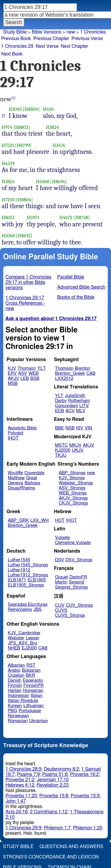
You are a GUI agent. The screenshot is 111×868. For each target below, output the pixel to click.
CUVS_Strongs (70, 615)
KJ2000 (63, 450)
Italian (37, 696)
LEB (25, 378)
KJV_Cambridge (24, 633)
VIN (88, 428)
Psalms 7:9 (28, 774)
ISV (80, 428)
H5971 (33, 218)
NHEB (14, 648)
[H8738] (82, 218)
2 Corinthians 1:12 (49, 812)
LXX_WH (39, 520)
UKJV (78, 450)
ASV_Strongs (72, 488)
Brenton (83, 368)
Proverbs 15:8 (54, 796)
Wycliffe (15, 473)
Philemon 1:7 (57, 828)
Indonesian (18, 696)
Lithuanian (34, 706)
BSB (35, 378)
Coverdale (35, 473)
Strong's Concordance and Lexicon (51, 857)
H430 (48, 109)
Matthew (16, 478)
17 (4, 116)
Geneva (15, 483)
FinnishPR (34, 686)
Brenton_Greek (70, 373)
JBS (37, 610)
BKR (30, 675)
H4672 (66, 218)
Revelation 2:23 (53, 785)
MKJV (75, 445)
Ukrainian (39, 721)
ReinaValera (20, 610)
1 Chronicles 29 (17, 46)
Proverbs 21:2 (20, 780)
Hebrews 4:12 (20, 785)
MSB (13, 384)
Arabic (14, 670)
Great (32, 478)
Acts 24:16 (17, 812)
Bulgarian (31, 670)
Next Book (12, 54)
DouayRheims (21, 488)
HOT (60, 520)
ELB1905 (37, 580)
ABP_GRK (18, 520)
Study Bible (15, 32)
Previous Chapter (51, 39)
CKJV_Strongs (73, 503)
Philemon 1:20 (88, 828)
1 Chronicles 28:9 (24, 769)
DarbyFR (78, 577)
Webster (16, 638)
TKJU (61, 455)
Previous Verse (87, 39)
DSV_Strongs (79, 560)
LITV (84, 406)
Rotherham (79, 401)
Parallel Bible (71, 277)
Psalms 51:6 (55, 774)
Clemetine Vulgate (73, 543)
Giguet (62, 577)
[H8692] (24, 236)
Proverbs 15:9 (85, 796)
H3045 (15, 109)
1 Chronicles (93, 32)
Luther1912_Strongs (28, 575)
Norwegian (18, 716)
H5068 (43, 182)
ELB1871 (17, 580)
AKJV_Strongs (73, 498)
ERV (12, 373)
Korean (15, 706)
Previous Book (16, 39)
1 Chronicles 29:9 (24, 828)
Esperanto (33, 680)
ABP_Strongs (72, 473)
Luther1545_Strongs (28, 565)
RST (31, 665)
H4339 (8, 163)
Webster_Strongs (76, 483)
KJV (12, 368)
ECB (59, 411)
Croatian (16, 675)
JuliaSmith (75, 396)
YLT (41, 368)
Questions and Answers (71, 847)
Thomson (27, 368)
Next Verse (47, 46)
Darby (61, 401)
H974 (7, 127)
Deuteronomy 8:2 (61, 769)
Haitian (15, 691)
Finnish (15, 686)
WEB (33, 373)
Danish (15, 680)
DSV (60, 560)
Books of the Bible (76, 297)
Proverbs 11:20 (21, 796)
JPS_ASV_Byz (22, 643)
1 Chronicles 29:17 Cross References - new (25, 303)
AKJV (13, 378)
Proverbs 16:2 (85, 774)
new (71, 32)
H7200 (8, 200)
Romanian (18, 721)
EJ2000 (29, 648)
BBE (59, 428)
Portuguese (30, 711)
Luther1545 (19, 560)
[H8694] (59, 182)
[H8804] (32, 109)
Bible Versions (46, 32)
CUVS (61, 610)
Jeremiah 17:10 (53, 780)
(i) (13, 98)
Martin (61, 582)
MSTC (61, 445)
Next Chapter (74, 46)
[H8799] (23, 145)
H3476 (59, 145)
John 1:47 (16, 801)
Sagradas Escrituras (28, 604)
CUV (60, 605)
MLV (81, 411)
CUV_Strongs (79, 605)
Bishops (32, 483)
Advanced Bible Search (81, 287)
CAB (91, 373)
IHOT (13, 438)
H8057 (8, 218)
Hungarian (33, 691)
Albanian (16, 665)
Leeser (32, 638)
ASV (22, 373)
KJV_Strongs (72, 478)
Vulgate (62, 538)
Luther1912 (19, 570)
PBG (12, 711)
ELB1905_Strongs (26, 585)
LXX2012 (64, 378)
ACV (70, 411)
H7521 (8, 145)
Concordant (66, 406)
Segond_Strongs (71, 587)
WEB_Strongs (73, 493)
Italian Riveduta (23, 701)
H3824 (52, 127)
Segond (77, 582)
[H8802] (22, 127)
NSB (70, 428)
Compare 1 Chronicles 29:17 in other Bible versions (29, 282)
